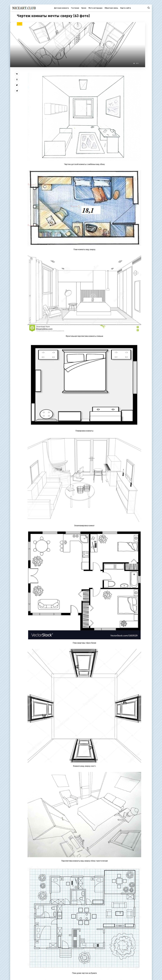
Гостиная (75, 8)
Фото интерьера (95, 8)
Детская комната (61, 8)
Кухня (84, 8)
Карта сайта (126, 8)
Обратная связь (111, 8)
